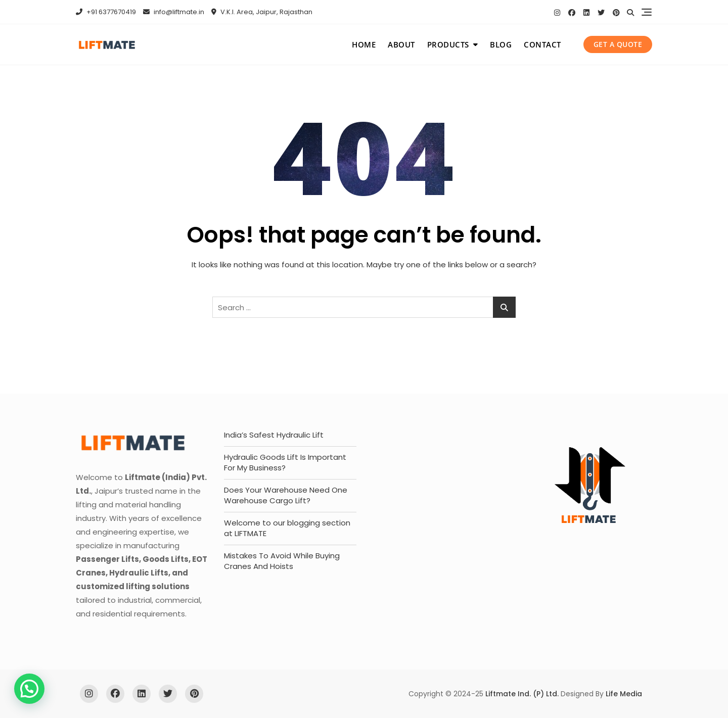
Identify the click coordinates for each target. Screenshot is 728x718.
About (401, 44)
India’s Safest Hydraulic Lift (274, 435)
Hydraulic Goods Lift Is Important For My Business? (285, 462)
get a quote (618, 44)
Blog (501, 44)
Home (364, 44)
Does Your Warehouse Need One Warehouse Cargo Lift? (286, 495)
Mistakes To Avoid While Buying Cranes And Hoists (282, 561)
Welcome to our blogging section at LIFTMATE (287, 528)
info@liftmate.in (174, 12)
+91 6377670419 (106, 12)
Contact (542, 44)
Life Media (624, 694)
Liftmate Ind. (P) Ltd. (522, 694)
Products (448, 44)
